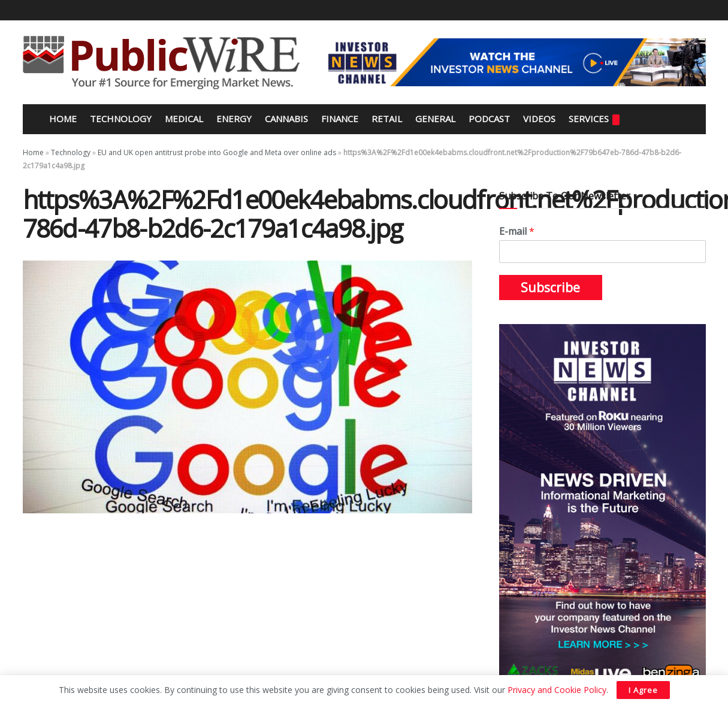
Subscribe (550, 288)
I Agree (643, 690)
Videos (539, 119)
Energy (234, 119)
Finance (340, 119)
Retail (387, 119)
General (435, 119)
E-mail (517, 232)
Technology (121, 119)
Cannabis (286, 119)
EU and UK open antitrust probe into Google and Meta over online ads (217, 152)
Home (62, 119)
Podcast (489, 119)
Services (594, 119)
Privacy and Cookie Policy (557, 690)
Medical (184, 119)
